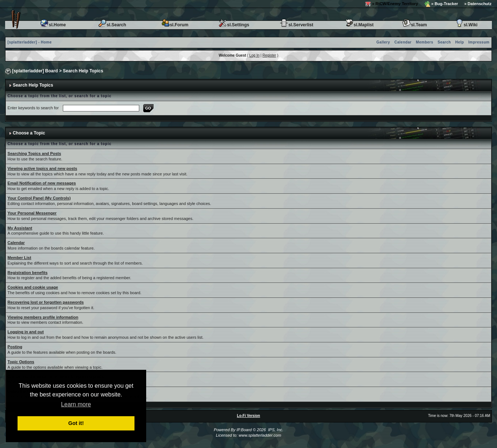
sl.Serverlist (296, 25)
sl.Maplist (359, 25)
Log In (254, 55)
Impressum (479, 42)
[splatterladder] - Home (30, 42)
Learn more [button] (76, 404)
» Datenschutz (478, 4)
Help (460, 42)
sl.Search (112, 25)
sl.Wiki (466, 25)
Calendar (403, 42)
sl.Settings (234, 25)
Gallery (383, 42)
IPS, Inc (275, 430)
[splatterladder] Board (35, 71)
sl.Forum (175, 25)
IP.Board (244, 430)
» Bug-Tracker (441, 4)
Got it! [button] (76, 423)
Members (424, 42)
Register (269, 55)
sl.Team (414, 25)
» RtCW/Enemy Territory (392, 4)
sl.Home (53, 25)
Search (444, 42)
